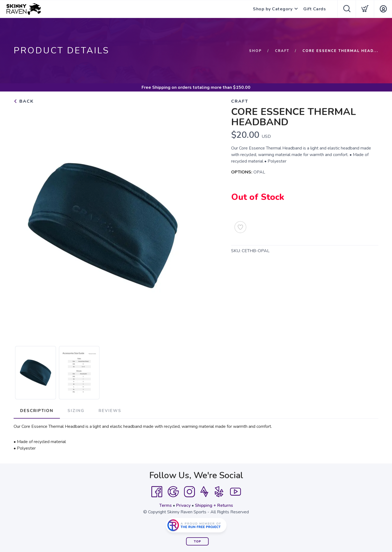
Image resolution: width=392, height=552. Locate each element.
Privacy (183, 505)
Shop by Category (273, 9)
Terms (166, 505)
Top (197, 542)
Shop (255, 51)
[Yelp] (219, 492)
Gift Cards (315, 9)
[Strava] (204, 492)
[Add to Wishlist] (240, 227)
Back (24, 101)
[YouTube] (235, 492)
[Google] (173, 492)
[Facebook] (157, 492)
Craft (282, 51)
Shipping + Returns (214, 505)
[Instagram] (189, 492)
